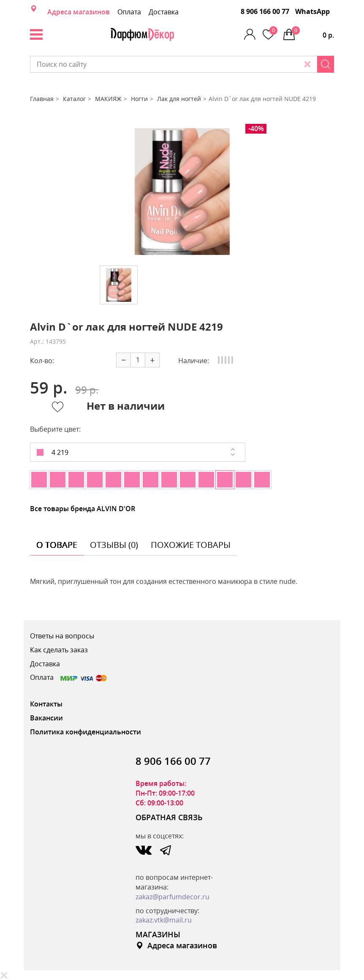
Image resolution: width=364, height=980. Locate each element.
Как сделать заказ (59, 650)
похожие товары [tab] (191, 545)
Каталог (74, 99)
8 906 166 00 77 (265, 11)
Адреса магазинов (79, 12)
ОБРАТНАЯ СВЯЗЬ (169, 817)
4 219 (53, 452)
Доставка (164, 12)
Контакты (46, 704)
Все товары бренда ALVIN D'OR (83, 509)
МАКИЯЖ (108, 99)
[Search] (326, 64)
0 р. (313, 33)
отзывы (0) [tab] (114, 545)
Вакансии (46, 718)
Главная (42, 99)
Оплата (129, 12)
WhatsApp (312, 11)
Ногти (139, 99)
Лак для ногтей (179, 99)
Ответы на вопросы (62, 636)
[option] (182, 192)
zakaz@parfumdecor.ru (172, 897)
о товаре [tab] (57, 545)
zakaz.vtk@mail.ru (164, 920)
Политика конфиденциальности (86, 732)
